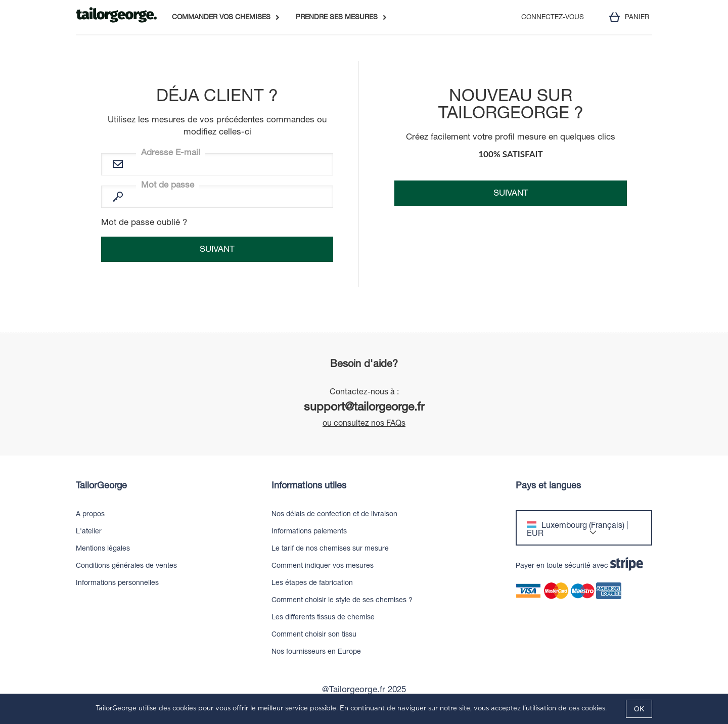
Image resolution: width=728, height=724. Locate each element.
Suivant (511, 193)
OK (639, 709)
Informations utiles (309, 485)
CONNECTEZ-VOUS (553, 17)
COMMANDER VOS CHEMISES (221, 17)
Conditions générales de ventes (126, 565)
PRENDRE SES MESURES (337, 17)
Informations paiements (309, 531)
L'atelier (89, 531)
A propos (90, 514)
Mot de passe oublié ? (144, 222)
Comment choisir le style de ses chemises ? (342, 600)
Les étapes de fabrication (312, 582)
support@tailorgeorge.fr (364, 406)
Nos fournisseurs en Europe (316, 651)
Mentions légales (103, 548)
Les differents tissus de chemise (323, 617)
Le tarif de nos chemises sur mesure (330, 548)
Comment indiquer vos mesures (323, 565)
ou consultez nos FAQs (364, 423)
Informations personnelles (117, 582)
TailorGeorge (101, 485)
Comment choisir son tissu (314, 634)
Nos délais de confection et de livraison (334, 514)
